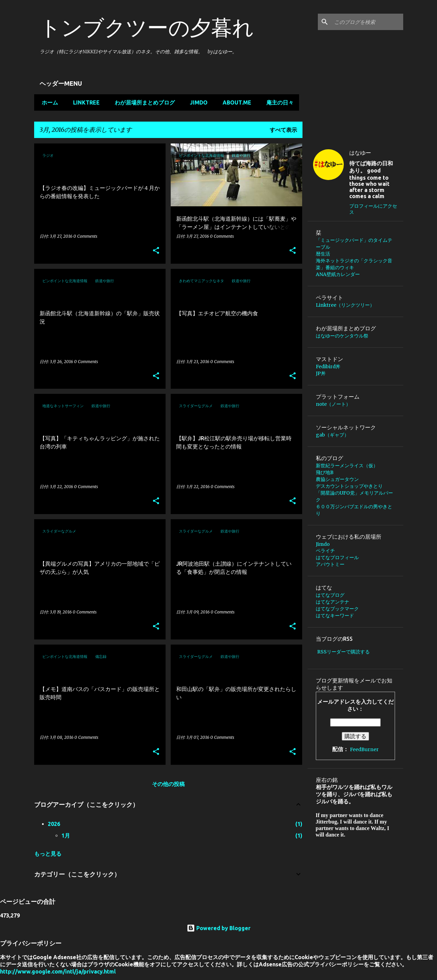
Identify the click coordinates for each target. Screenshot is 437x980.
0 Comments (85, 236)
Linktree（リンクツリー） (348, 305)
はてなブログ (330, 595)
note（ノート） (333, 404)
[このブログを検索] (367, 22)
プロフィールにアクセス (373, 209)
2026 (54, 824)
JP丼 (321, 373)
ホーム (48, 102)
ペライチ (325, 551)
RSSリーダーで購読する (343, 652)
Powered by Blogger (219, 928)
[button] (156, 251)
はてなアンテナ (333, 602)
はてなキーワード (335, 616)
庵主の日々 (278, 102)
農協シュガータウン (337, 479)
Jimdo (197, 102)
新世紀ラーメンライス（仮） (347, 466)
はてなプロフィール (337, 557)
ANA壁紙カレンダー (338, 274)
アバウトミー (330, 564)
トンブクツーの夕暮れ (147, 27)
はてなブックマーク (337, 609)
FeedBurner (364, 749)
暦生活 (323, 254)
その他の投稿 (168, 784)
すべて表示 (283, 130)
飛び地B (327, 472)
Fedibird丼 (328, 367)
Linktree (84, 102)
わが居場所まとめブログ (143, 102)
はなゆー (360, 153)
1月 (66, 836)
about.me (235, 102)
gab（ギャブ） (332, 435)
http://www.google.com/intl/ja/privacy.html (58, 971)
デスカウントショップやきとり (349, 486)
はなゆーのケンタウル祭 (342, 336)
